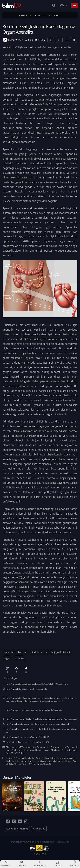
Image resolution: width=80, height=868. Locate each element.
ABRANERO (40, 854)
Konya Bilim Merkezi (17, 829)
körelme (23, 652)
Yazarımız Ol (54, 15)
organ (7, 658)
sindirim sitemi (39, 652)
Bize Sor (40, 15)
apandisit (9, 652)
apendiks (19, 658)
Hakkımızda (25, 15)
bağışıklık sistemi (61, 652)
